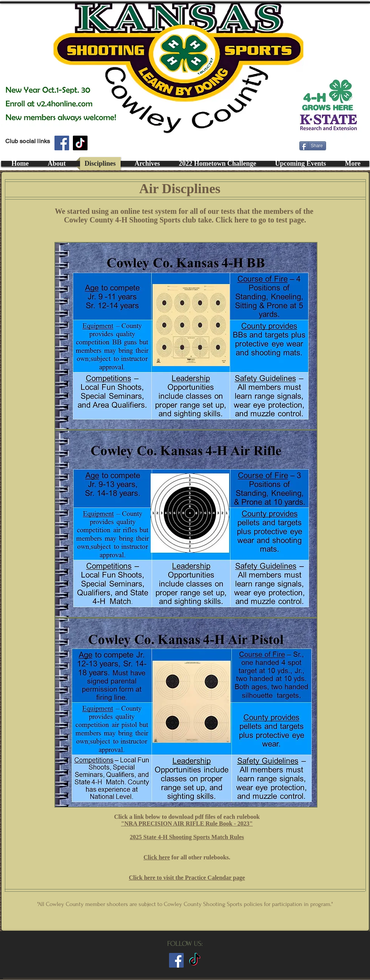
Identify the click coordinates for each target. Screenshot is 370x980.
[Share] (313, 146)
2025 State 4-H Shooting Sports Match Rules (187, 837)
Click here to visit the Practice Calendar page (187, 878)
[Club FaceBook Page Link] (176, 960)
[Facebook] (62, 143)
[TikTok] (80, 143)
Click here (157, 857)
